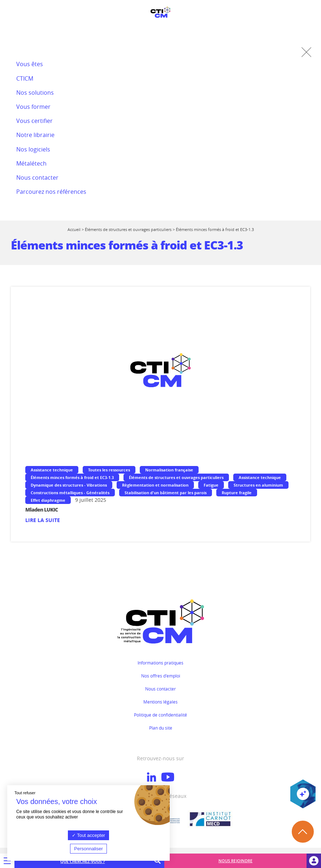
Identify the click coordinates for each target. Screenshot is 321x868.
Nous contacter (160, 689)
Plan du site (161, 728)
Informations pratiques (160, 663)
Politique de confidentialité (160, 715)
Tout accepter (88, 835)
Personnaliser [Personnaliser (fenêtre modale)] (88, 849)
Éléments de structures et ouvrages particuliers (128, 229)
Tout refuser (25, 793)
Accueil (74, 229)
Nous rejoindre (235, 861)
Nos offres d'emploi (161, 676)
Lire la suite (43, 520)
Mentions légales (160, 702)
